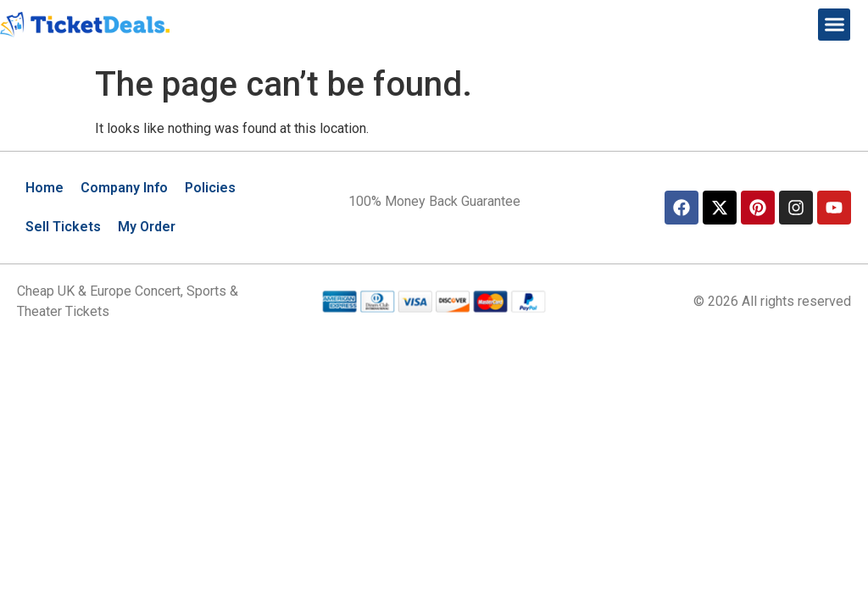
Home (45, 188)
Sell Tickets (63, 227)
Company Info (124, 188)
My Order (147, 227)
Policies (210, 188)
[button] (834, 25)
